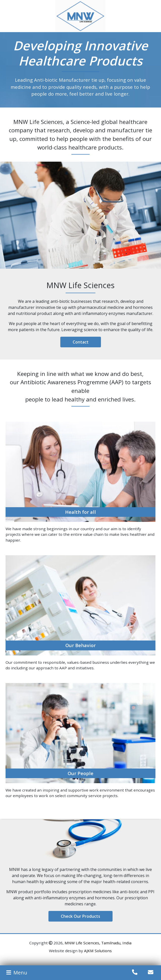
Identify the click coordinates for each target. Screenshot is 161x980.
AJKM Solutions (98, 951)
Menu (16, 973)
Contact (81, 342)
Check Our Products (80, 916)
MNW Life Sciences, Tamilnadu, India (98, 943)
